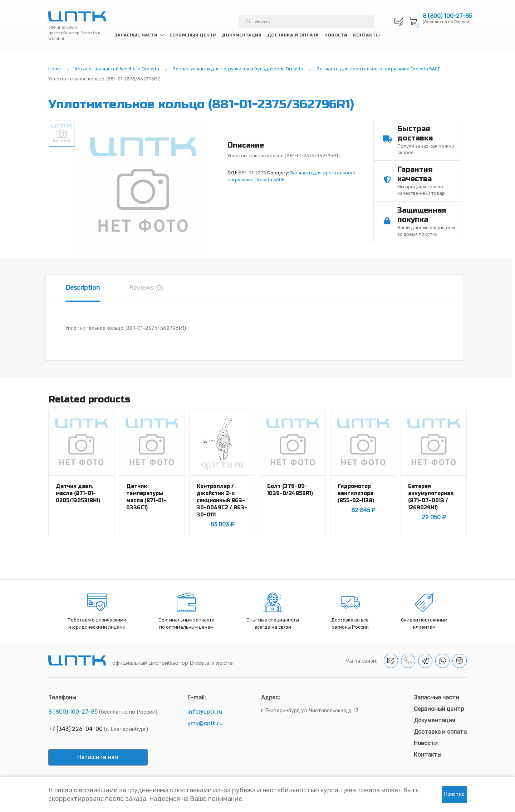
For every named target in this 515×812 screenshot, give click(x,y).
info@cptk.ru (205, 712)
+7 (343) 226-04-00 (75, 729)
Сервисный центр (193, 35)
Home (55, 69)
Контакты (366, 35)
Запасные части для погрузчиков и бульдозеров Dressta (238, 69)
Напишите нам (98, 757)
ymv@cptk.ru (205, 723)
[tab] (83, 288)
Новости (336, 35)
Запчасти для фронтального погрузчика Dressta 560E (379, 69)
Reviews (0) (146, 288)
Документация (242, 35)
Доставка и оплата (293, 35)
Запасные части (136, 35)
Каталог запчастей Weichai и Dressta (117, 69)
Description (83, 288)
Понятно (454, 794)
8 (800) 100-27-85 (447, 16)
